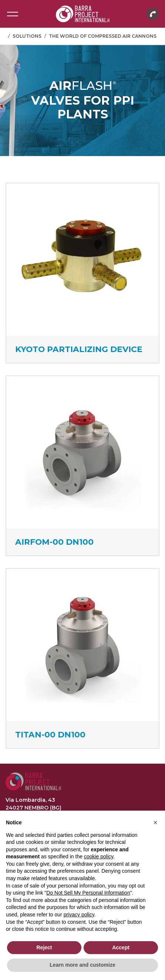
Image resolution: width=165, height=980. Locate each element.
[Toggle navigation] (12, 14)
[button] (155, 822)
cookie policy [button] (99, 856)
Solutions (27, 36)
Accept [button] (121, 947)
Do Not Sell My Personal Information (88, 893)
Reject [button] (44, 947)
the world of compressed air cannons (103, 36)
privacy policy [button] (79, 915)
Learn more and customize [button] (82, 965)
